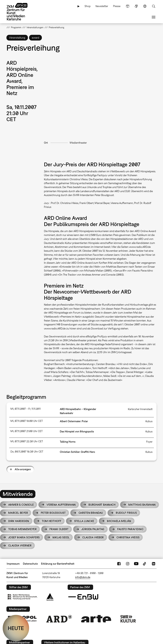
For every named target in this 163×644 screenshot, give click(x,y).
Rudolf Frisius (126, 513)
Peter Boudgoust (53, 513)
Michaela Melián (119, 521)
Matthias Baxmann (142, 505)
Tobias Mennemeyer (22, 529)
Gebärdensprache (136, 6)
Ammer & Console (21, 505)
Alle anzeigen (23, 469)
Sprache (145, 6)
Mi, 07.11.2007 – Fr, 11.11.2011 (26, 409)
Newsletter (102, 6)
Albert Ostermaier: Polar (74, 421)
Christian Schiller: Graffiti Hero (77, 452)
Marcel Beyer (18, 513)
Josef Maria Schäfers (24, 537)
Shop (88, 6)
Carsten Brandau (91, 513)
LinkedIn (154, 564)
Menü (154, 17)
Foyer (149, 442)
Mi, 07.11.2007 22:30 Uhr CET (27, 441)
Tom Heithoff (52, 521)
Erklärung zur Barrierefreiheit (58, 564)
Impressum (13, 564)
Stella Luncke (84, 521)
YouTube (136, 564)
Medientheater (78, 143)
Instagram (128, 564)
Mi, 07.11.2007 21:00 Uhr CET (27, 431)
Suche (154, 6)
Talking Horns (68, 442)
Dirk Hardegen (19, 521)
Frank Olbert (59, 529)
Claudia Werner (20, 545)
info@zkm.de (83, 577)
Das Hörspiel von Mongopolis (77, 431)
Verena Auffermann (61, 505)
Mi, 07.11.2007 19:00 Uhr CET (27, 421)
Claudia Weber (93, 537)
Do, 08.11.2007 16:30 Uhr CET (27, 452)
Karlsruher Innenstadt (140, 409)
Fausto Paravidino (130, 529)
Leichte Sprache (128, 6)
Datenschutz (30, 564)
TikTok (145, 564)
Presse (117, 6)
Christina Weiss (128, 537)
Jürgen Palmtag (93, 529)
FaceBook (119, 564)
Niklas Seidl (61, 537)
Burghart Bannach (102, 505)
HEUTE (16, 628)
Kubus (149, 421)
